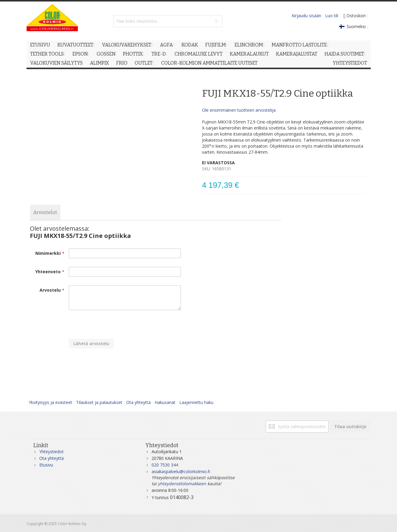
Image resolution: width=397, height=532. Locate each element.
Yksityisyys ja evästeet (50, 402)
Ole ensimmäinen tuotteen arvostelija (239, 110)
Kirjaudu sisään (306, 16)
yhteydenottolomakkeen (182, 484)
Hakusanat (165, 402)
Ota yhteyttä (138, 402)
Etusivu (46, 465)
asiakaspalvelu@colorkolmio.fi (181, 471)
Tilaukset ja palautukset (99, 402)
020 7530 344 (165, 465)
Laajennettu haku (196, 402)
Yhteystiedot (51, 452)
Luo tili (332, 16)
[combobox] (168, 21)
